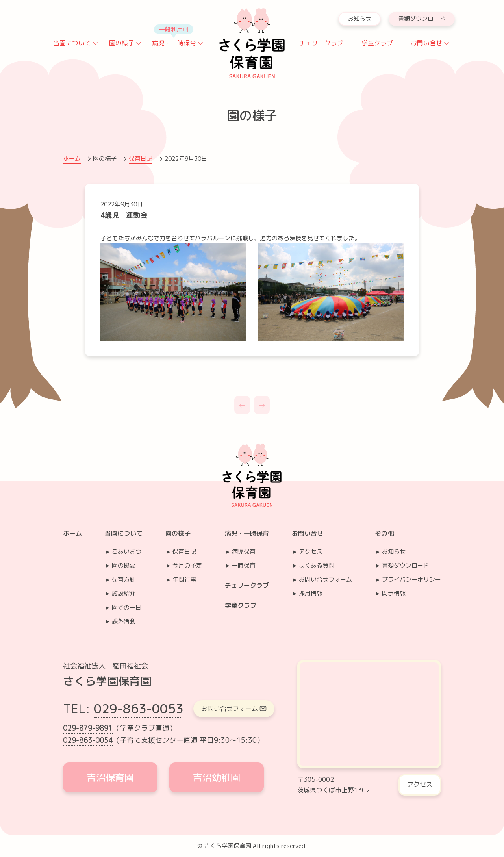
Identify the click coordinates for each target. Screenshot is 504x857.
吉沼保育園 (110, 777)
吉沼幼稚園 (217, 777)
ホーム (72, 159)
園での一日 (127, 608)
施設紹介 (124, 593)
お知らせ (359, 19)
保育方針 (124, 580)
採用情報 (311, 593)
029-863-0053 (139, 709)
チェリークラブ (321, 43)
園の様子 (122, 43)
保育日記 (141, 159)
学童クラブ (377, 43)
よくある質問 (317, 565)
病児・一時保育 (174, 43)
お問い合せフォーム (325, 580)
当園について (72, 43)
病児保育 (244, 552)
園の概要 (124, 565)
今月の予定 (187, 565)
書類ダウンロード (422, 19)
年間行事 (184, 580)
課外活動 (124, 621)
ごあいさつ (127, 552)
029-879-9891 (88, 728)
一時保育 (244, 565)
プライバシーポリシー (411, 580)
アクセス (311, 552)
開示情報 (394, 593)
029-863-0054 (88, 740)
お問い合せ (426, 43)
